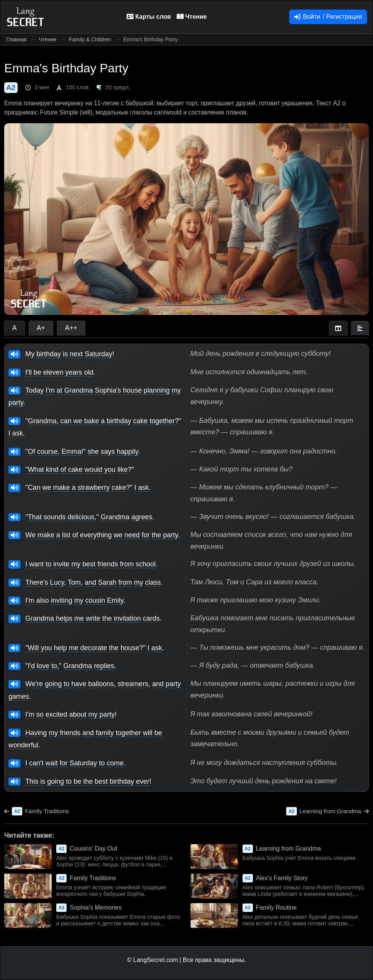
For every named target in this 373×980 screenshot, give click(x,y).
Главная (16, 39)
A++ (71, 328)
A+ (41, 328)
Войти (328, 17)
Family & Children (90, 39)
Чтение (48, 39)
